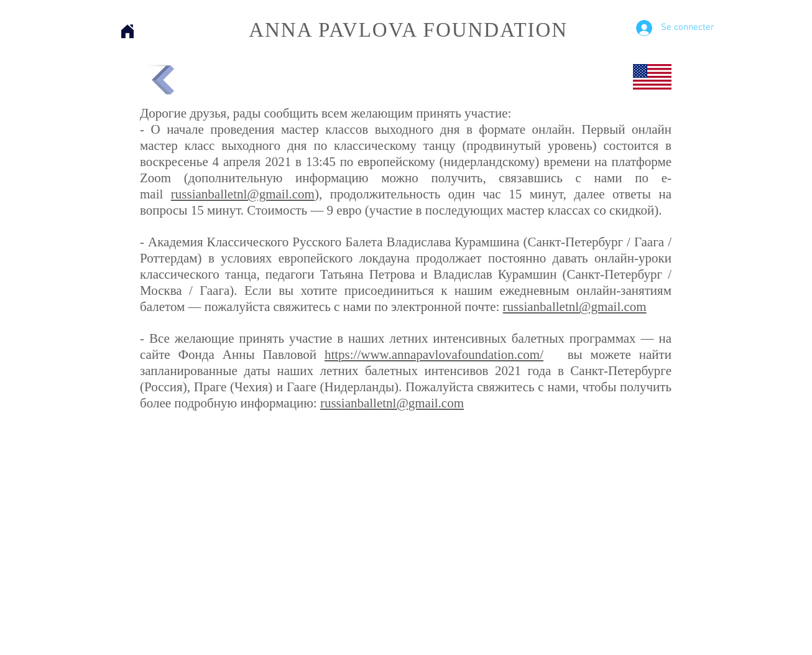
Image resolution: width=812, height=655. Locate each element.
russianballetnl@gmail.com (243, 194)
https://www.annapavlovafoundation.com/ (434, 355)
